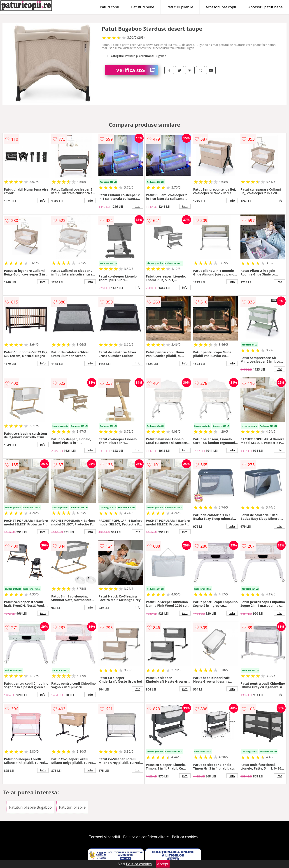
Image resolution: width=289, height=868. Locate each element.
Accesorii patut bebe (266, 7)
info (43, 201)
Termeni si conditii (105, 837)
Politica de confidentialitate (146, 837)
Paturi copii (109, 7)
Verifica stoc (137, 70)
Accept (163, 864)
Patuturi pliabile (180, 7)
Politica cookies (185, 837)
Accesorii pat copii (221, 7)
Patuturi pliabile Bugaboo (30, 807)
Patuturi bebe (143, 7)
